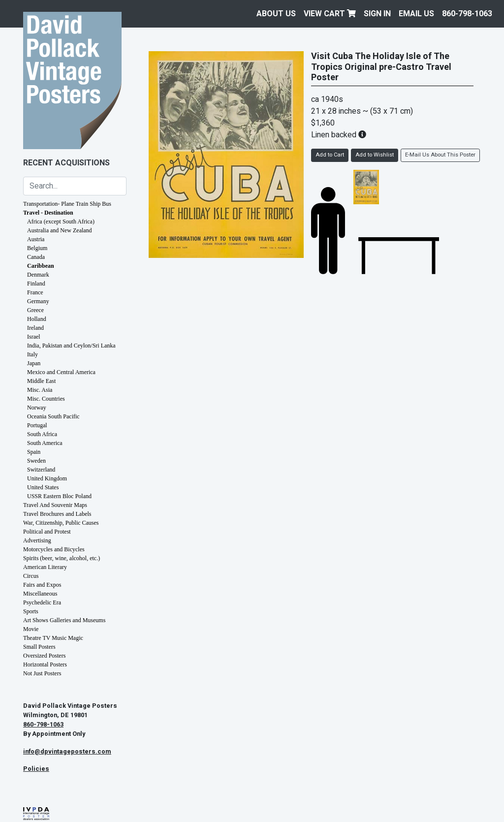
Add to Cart (330, 155)
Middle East (41, 381)
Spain (34, 452)
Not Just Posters (42, 673)
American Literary (45, 567)
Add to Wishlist (375, 155)
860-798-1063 (467, 14)
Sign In (377, 14)
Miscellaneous (40, 594)
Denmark (38, 275)
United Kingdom (47, 478)
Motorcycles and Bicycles (54, 549)
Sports (31, 611)
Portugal (37, 425)
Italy (32, 354)
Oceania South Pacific (53, 416)
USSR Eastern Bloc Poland (59, 496)
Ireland (35, 328)
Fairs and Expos (42, 585)
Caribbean (41, 266)
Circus (31, 576)
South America (45, 443)
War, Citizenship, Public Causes (61, 523)
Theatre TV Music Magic (53, 638)
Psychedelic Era (42, 602)
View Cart (330, 14)
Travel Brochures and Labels (57, 514)
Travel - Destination (48, 213)
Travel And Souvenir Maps (55, 505)
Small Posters (39, 647)
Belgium (37, 248)
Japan (34, 363)
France (35, 292)
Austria (36, 239)
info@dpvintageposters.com (67, 752)
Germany (38, 301)
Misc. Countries (46, 399)
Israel (34, 337)
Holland (37, 319)
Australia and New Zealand (60, 230)
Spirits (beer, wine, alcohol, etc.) (62, 558)
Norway (37, 408)
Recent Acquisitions (66, 163)
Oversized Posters (44, 656)
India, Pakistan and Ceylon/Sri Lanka (71, 346)
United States (43, 487)
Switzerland (41, 470)
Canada (36, 257)
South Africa (42, 434)
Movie (31, 629)
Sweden (36, 461)
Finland (36, 284)
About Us (276, 14)
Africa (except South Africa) (61, 221)
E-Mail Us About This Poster (440, 155)
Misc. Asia (40, 390)
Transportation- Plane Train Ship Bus (67, 204)
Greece (35, 310)
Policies (36, 769)
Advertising (37, 540)
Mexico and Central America (61, 372)
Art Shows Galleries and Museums (64, 620)
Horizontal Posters (45, 664)
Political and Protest (47, 532)
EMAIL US (416, 14)
